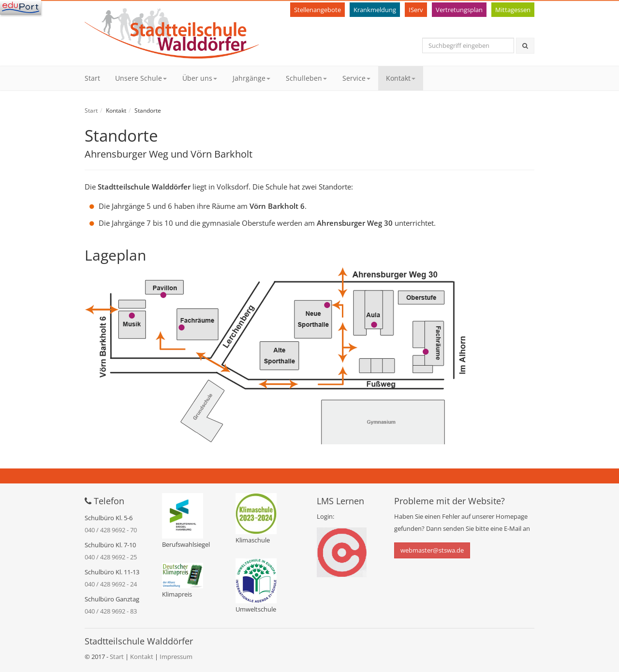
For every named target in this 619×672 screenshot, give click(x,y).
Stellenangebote (317, 10)
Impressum (176, 657)
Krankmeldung (375, 10)
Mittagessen (513, 10)
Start (92, 78)
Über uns (200, 78)
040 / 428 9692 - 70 (111, 530)
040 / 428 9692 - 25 (111, 557)
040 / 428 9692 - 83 (111, 611)
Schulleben (306, 78)
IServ (416, 10)
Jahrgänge (251, 78)
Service (356, 78)
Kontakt (401, 78)
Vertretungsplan (459, 10)
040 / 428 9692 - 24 (111, 584)
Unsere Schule (141, 78)
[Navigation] (21, 7)
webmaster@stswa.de (432, 550)
